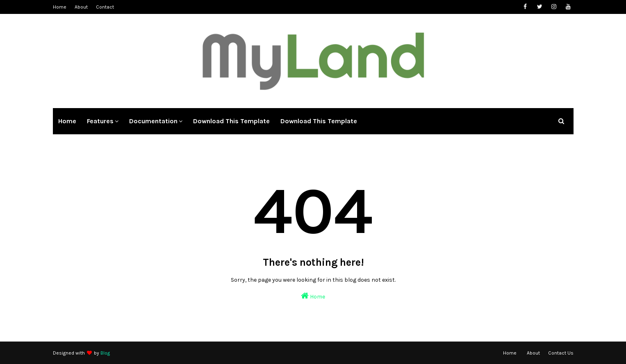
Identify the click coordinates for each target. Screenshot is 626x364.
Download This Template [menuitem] (231, 121)
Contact (105, 7)
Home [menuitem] (67, 121)
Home (60, 7)
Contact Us (561, 353)
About (81, 7)
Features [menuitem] (100, 121)
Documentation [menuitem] (153, 121)
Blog (105, 353)
